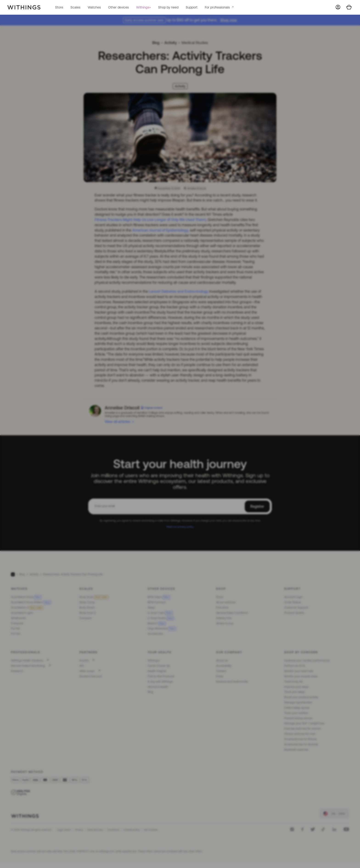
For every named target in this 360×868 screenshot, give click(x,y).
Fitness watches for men (300, 734)
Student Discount (91, 676)
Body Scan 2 (88, 613)
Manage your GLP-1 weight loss (304, 723)
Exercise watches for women (303, 729)
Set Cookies (151, 830)
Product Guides (294, 613)
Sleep (151, 608)
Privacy (79, 830)
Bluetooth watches (296, 750)
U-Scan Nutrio (161, 618)
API (82, 666)
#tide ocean (87, 671)
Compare (17, 623)
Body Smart (87, 608)
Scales (75, 7)
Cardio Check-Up (159, 666)
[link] (334, 814)
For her (15, 628)
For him (16, 634)
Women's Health (158, 687)
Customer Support (296, 608)
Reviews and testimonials (232, 682)
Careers (221, 671)
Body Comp (87, 602)
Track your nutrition (296, 713)
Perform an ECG (295, 666)
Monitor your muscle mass (301, 676)
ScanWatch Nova (26, 597)
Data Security (95, 830)
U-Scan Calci (160, 613)
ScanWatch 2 (27, 608)
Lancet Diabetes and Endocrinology (179, 291)
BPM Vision (159, 597)
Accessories (155, 634)
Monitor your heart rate (299, 671)
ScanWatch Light (22, 613)
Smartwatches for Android (301, 744)
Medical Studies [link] (195, 43)
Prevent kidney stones (298, 718)
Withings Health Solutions (27, 660)
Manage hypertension (298, 702)
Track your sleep (295, 692)
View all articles (117, 422)
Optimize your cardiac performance (307, 660)
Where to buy (225, 623)
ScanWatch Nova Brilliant (31, 602)
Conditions (113, 830)
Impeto (84, 660)
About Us (222, 660)
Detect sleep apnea (297, 708)
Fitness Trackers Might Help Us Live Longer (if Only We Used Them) (150, 220)
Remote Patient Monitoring (28, 666)
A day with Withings (160, 682)
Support (192, 7)
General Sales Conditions (232, 613)
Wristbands (18, 618)
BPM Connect (157, 602)
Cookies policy (132, 830)
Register (257, 506)
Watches (94, 7)
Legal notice (64, 830)
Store (59, 7)
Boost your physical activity (301, 697)
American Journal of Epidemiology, (161, 230)
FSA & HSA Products (161, 676)
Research (17, 671)
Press (220, 676)
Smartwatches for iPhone (300, 739)
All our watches (226, 602)
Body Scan (94, 597)
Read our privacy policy (180, 527)
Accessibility (224, 666)
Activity (171, 43)
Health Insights (157, 671)
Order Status (292, 602)
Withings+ (143, 7)
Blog (156, 43)
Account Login (293, 597)
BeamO (157, 623)
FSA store (222, 608)
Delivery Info (224, 618)
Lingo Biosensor (162, 628)
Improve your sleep (296, 687)
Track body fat (293, 682)
